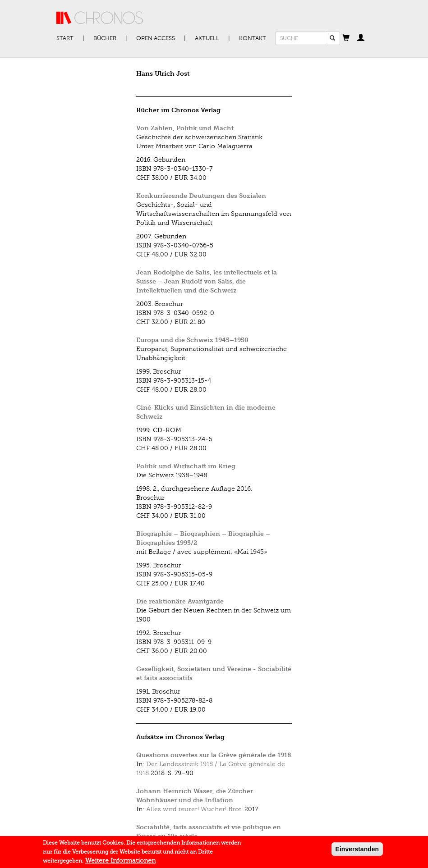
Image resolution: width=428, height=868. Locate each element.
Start (65, 38)
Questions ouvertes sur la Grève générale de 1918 (214, 755)
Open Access (156, 38)
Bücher (105, 38)
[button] (346, 38)
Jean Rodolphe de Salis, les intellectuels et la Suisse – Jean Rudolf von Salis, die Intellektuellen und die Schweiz (207, 281)
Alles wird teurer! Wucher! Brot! (194, 809)
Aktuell (207, 38)
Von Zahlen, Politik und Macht (185, 128)
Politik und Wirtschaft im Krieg (186, 466)
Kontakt (253, 38)
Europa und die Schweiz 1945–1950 (192, 340)
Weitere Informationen (120, 863)
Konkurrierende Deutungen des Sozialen (201, 196)
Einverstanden (357, 851)
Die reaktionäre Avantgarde (180, 601)
